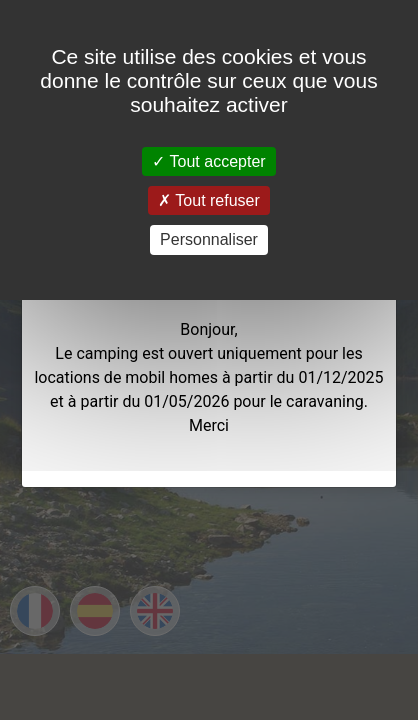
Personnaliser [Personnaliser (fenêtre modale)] (209, 239)
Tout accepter (208, 161)
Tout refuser (209, 200)
